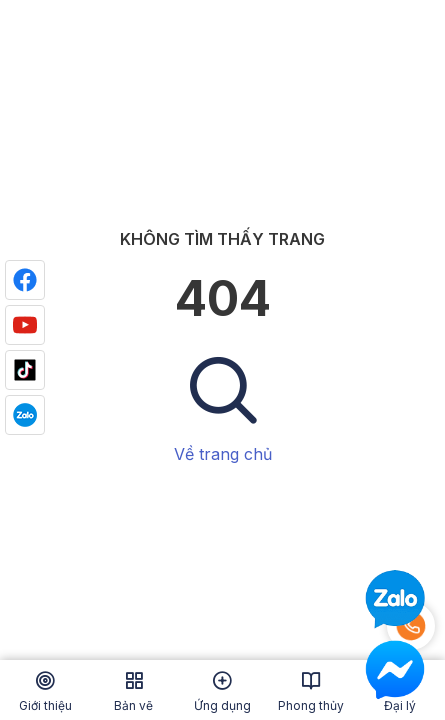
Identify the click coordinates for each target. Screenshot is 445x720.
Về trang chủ (223, 454)
